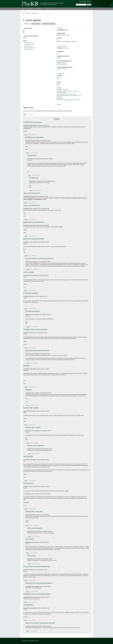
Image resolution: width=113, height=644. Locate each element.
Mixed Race (59, 97)
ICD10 (24, 32)
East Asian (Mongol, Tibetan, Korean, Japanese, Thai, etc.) (69, 96)
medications (25, 38)
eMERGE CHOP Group (62, 63)
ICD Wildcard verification (31, 293)
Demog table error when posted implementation (37, 566)
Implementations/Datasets (49, 24)
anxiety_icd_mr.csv (29, 46)
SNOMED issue (32, 155)
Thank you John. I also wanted (34, 511)
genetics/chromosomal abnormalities (34, 222)
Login (81, 1)
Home (24, 9)
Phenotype (27, 24)
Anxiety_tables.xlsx (29, 49)
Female (58, 77)
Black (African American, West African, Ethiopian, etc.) (68, 91)
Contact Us (47, 9)
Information (60, 28)
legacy (59, 104)
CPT (23, 30)
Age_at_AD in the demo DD (32, 193)
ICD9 (23, 33)
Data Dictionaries (36, 24)
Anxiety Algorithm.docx (30, 48)
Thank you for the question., (35, 528)
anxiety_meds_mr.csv (30, 43)
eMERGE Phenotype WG (62, 64)
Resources (39, 9)
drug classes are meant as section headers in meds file (40, 623)
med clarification (28, 605)
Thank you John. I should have (36, 446)
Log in (25, 114)
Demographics (61, 74)
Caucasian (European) (61, 93)
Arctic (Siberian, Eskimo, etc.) (63, 90)
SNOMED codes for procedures (33, 122)
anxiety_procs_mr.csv (30, 44)
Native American (60, 98)
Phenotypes (30, 9)
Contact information (62, 46)
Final (58, 40)
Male (58, 79)
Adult (58, 85)
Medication (27, 366)
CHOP (58, 53)
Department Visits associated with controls (35, 329)
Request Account (87, 1)
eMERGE (59, 58)
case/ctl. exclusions (29, 272)
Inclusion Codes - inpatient (31, 408)
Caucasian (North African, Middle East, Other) (66, 94)
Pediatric (58, 84)
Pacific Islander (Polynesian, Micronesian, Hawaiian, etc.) (69, 100)
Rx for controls (30, 539)
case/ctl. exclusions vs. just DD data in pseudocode (39, 258)
